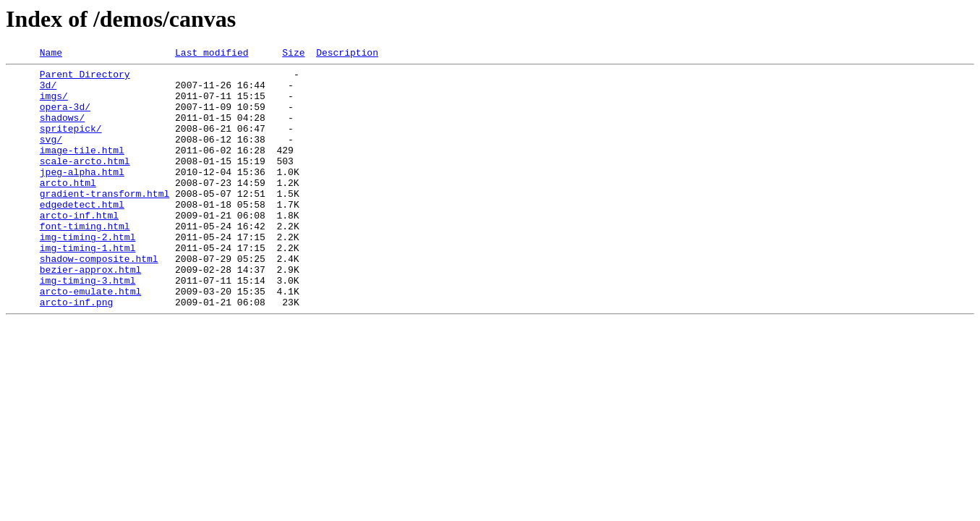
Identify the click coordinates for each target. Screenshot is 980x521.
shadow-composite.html (99, 300)
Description (347, 54)
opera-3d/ (65, 117)
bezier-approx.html (90, 313)
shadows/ (62, 130)
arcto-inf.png (76, 352)
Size (293, 54)
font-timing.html (85, 260)
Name (51, 54)
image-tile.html (82, 169)
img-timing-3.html (88, 326)
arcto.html (68, 208)
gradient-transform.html (105, 221)
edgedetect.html (82, 234)
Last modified (212, 54)
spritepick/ (71, 143)
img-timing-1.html (88, 287)
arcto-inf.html (79, 247)
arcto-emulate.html (90, 339)
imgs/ (54, 104)
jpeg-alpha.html (82, 195)
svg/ (51, 156)
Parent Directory (85, 78)
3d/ (48, 91)
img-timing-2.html (88, 274)
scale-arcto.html (85, 182)
